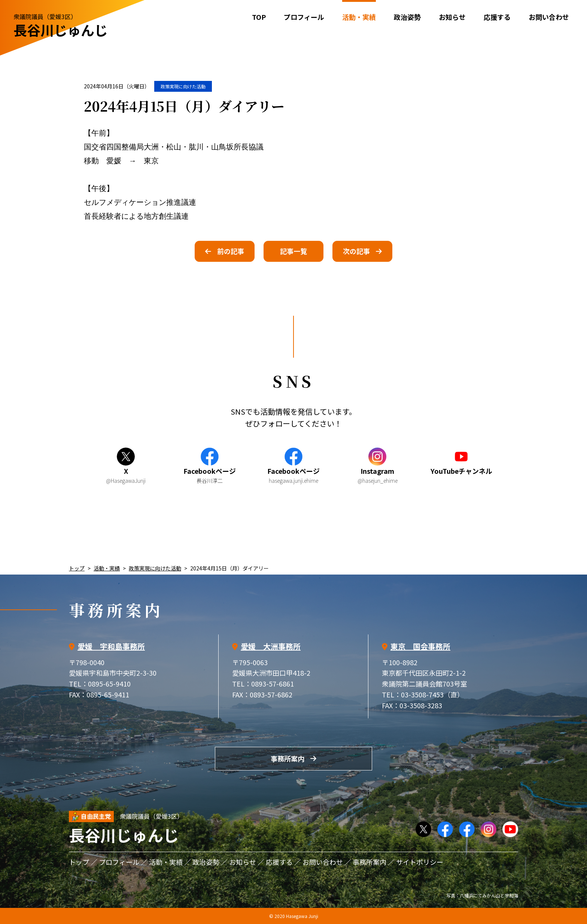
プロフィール (304, 17)
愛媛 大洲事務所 (271, 646)
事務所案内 (288, 758)
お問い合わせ (549, 17)
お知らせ (452, 17)
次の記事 (356, 251)
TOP (259, 17)
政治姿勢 (407, 17)
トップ (77, 568)
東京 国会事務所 (420, 646)
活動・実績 (107, 568)
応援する (497, 17)
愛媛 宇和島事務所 (111, 646)
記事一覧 (293, 251)
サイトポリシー (420, 862)
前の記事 (231, 251)
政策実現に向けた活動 (183, 86)
